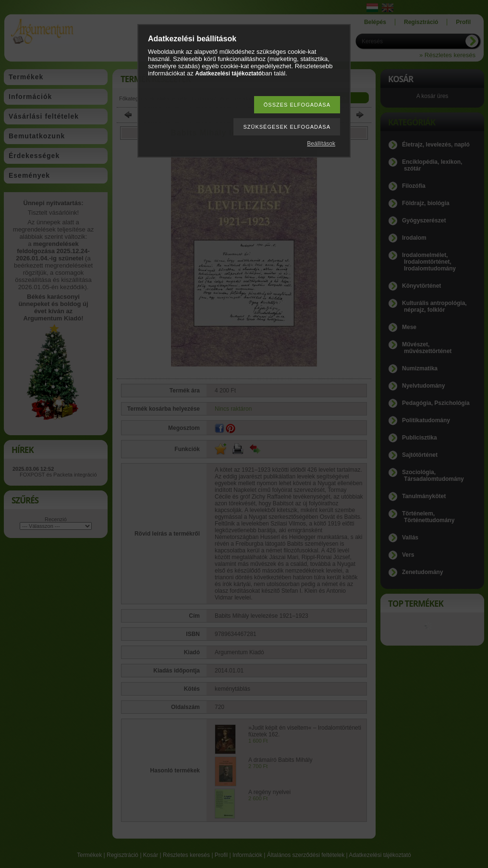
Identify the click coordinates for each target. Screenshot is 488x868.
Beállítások (321, 144)
